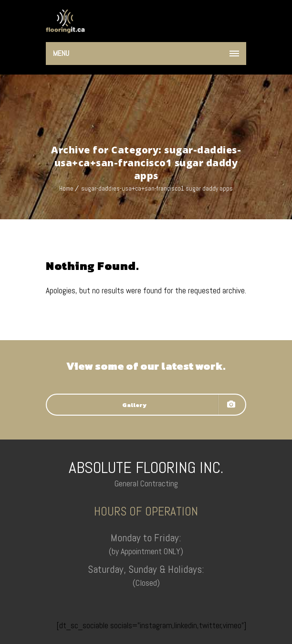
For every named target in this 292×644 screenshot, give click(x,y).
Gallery (179, 405)
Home (66, 188)
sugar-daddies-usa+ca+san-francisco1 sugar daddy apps (157, 188)
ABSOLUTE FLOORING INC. (146, 467)
